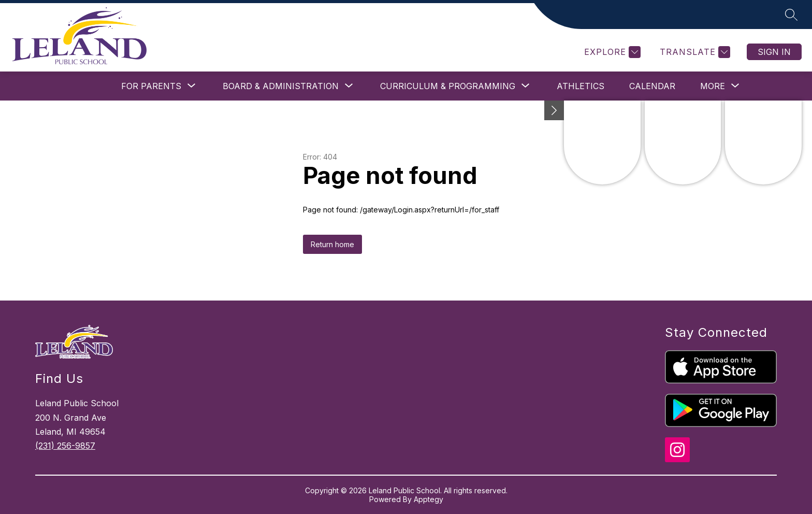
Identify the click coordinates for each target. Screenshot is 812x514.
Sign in (774, 52)
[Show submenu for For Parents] (151, 86)
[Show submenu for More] (713, 86)
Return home (332, 244)
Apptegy (429, 499)
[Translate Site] (694, 52)
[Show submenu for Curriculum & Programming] (448, 86)
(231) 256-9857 (65, 446)
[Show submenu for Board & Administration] (281, 86)
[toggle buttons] (554, 110)
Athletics (581, 86)
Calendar (652, 86)
